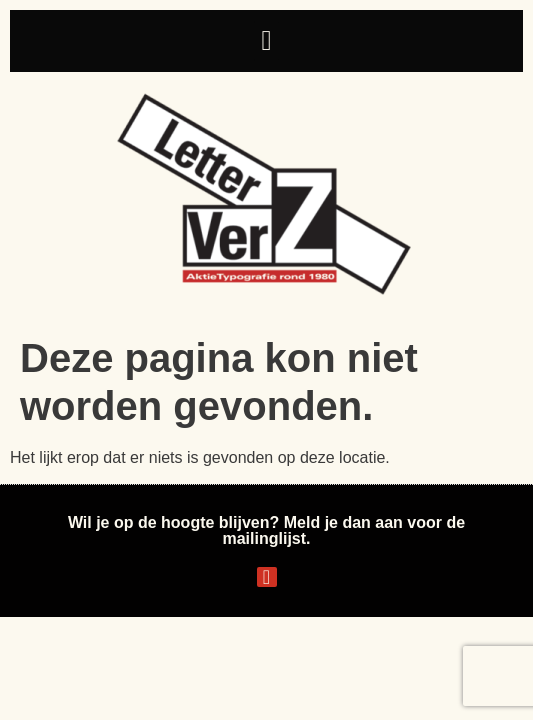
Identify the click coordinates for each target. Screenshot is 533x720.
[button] (266, 41)
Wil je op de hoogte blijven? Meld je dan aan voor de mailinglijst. (266, 530)
